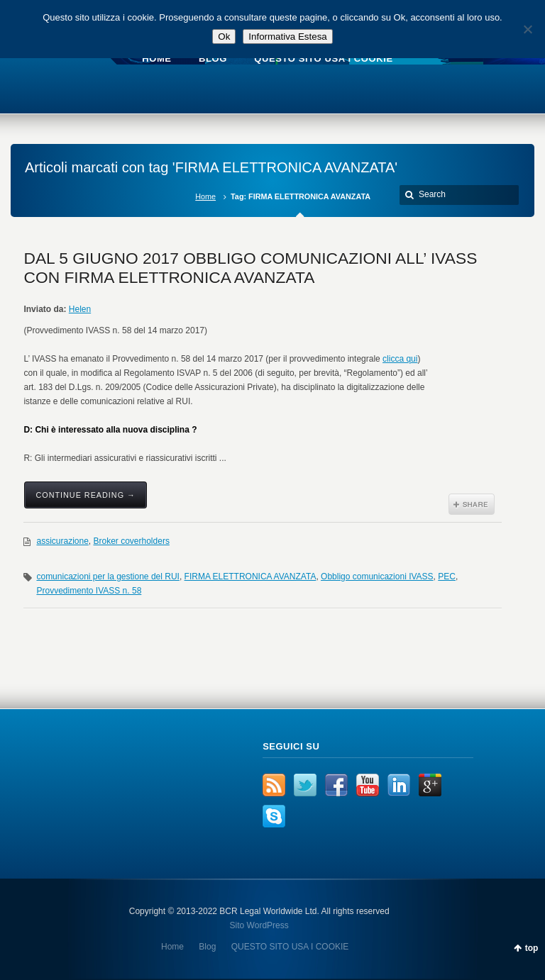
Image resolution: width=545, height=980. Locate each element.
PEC (447, 577)
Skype (274, 816)
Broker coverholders (132, 541)
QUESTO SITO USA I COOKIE (290, 947)
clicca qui (400, 359)
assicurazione (62, 541)
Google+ (430, 785)
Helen (80, 309)
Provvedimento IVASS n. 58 (89, 591)
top (532, 948)
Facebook (336, 785)
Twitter (305, 785)
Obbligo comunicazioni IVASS (377, 577)
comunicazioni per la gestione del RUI (108, 577)
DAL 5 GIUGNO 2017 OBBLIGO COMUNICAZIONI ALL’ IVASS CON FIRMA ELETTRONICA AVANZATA (250, 268)
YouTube (368, 785)
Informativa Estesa (287, 37)
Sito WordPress (259, 925)
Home (205, 196)
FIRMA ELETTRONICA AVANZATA (251, 577)
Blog (207, 947)
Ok (224, 37)
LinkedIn (399, 785)
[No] (527, 29)
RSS (274, 785)
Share (472, 504)
